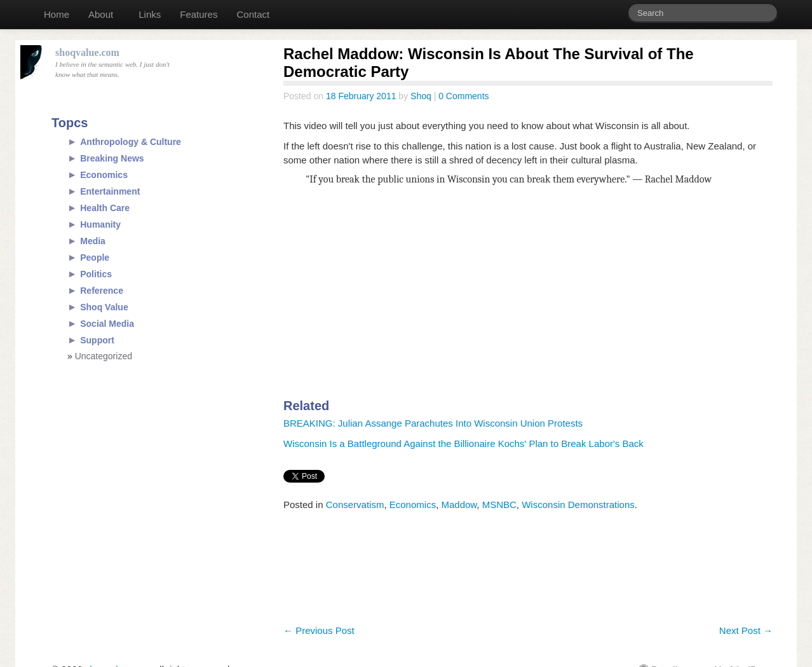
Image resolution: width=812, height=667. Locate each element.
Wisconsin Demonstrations (578, 505)
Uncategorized (104, 356)
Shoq (421, 96)
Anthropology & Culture (131, 142)
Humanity (100, 224)
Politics (96, 274)
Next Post (746, 630)
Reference (102, 291)
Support (97, 340)
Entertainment (110, 191)
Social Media (107, 324)
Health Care (105, 208)
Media (93, 241)
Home (57, 14)
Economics (413, 505)
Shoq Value (104, 307)
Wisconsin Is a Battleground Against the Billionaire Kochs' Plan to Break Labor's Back (464, 444)
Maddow (459, 505)
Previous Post (319, 630)
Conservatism (355, 505)
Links (150, 14)
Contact (253, 14)
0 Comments (464, 96)
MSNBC (499, 505)
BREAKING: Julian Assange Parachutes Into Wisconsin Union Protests (433, 423)
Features (199, 14)
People (95, 258)
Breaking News (112, 158)
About (101, 14)
